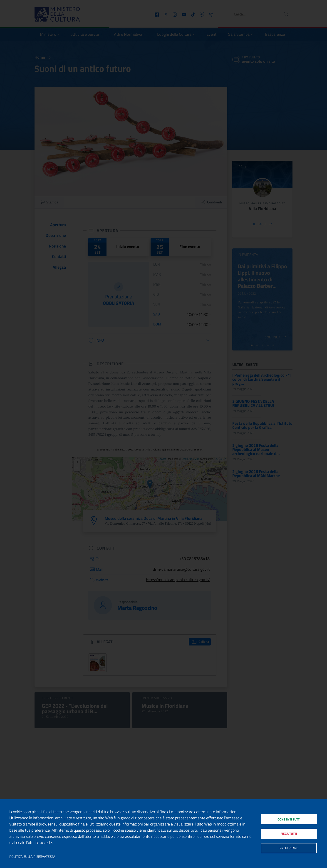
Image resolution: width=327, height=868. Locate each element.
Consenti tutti (289, 818)
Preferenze (289, 849)
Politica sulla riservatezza (32, 857)
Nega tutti (289, 834)
